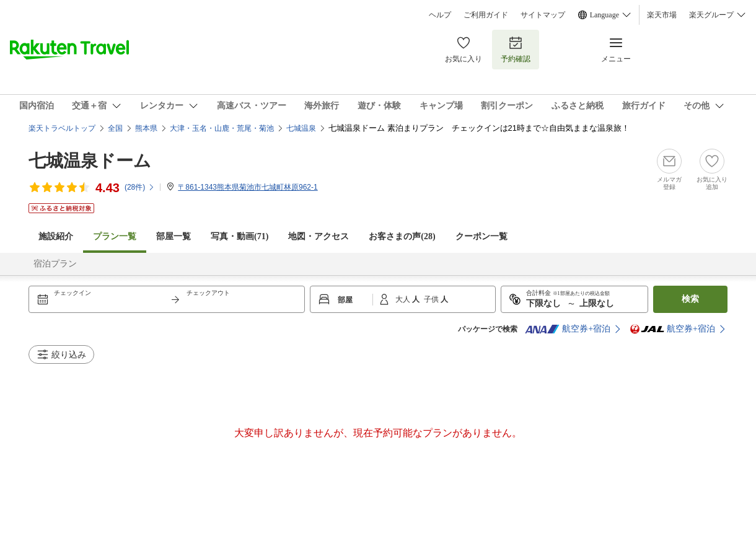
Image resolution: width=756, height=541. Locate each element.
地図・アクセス (319, 236)
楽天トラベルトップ (62, 128)
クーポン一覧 (481, 236)
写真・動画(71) (240, 236)
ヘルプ (440, 15)
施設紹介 (56, 236)
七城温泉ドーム (90, 161)
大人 (404, 299)
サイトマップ (543, 15)
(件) (140, 187)
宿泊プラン (55, 264)
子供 (432, 299)
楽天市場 (662, 15)
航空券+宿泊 (568, 329)
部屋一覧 (174, 236)
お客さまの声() (402, 236)
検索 (690, 299)
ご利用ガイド (486, 15)
